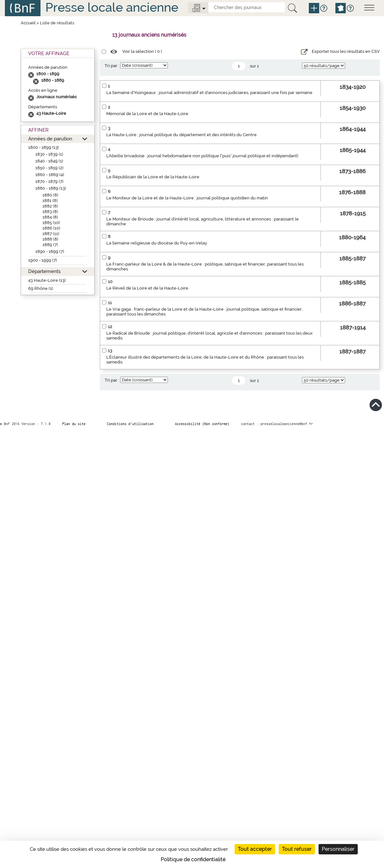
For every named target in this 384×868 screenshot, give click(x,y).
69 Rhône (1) (41, 288)
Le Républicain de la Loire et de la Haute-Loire (153, 177)
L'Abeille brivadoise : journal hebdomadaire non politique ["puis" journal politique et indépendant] (202, 156)
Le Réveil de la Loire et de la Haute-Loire (147, 288)
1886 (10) (51, 228)
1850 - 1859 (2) (49, 168)
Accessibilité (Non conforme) (202, 424)
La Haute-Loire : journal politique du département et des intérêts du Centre (181, 135)
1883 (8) (50, 212)
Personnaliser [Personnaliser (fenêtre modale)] (338, 849)
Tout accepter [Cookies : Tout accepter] (255, 849)
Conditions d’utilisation (130, 424)
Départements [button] (44, 271)
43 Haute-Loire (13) (47, 280)
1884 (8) (50, 217)
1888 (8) (50, 239)
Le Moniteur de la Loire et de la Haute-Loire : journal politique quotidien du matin (187, 198)
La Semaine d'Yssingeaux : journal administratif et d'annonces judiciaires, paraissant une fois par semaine (209, 93)
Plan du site (74, 424)
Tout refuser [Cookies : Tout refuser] (297, 849)
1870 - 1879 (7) (49, 181)
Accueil (28, 23)
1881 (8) (50, 201)
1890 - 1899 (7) (50, 251)
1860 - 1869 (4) (50, 175)
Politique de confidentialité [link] (193, 859)
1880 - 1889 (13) (51, 188)
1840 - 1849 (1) (49, 161)
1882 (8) (50, 206)
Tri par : (112, 66)
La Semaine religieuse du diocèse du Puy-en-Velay (157, 243)
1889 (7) (50, 245)
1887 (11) (51, 234)
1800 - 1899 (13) (44, 147)
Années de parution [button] (50, 139)
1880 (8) (50, 195)
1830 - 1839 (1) (49, 154)
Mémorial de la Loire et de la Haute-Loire (147, 114)
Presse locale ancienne (112, 7)
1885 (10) (51, 223)
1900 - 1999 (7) (43, 260)
